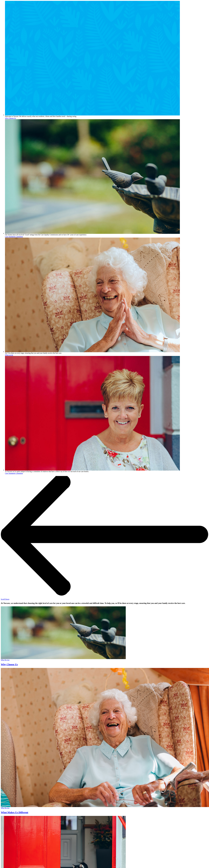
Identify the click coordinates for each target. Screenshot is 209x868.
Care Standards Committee (14, 237)
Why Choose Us (10, 118)
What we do (9, 355)
